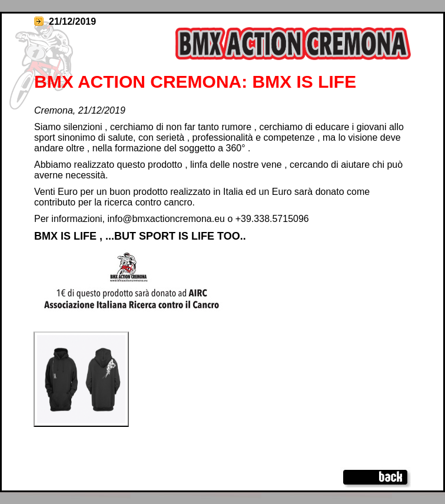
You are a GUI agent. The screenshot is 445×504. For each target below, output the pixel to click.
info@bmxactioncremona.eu (166, 219)
